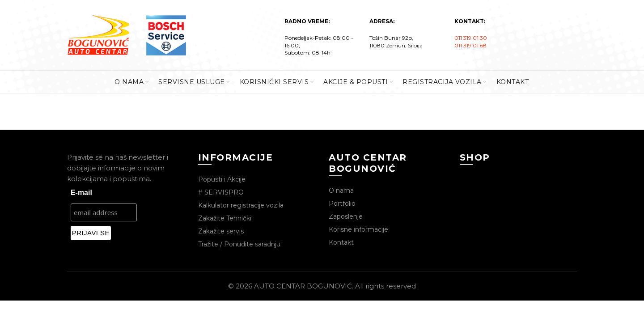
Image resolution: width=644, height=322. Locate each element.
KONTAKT (513, 82)
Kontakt (341, 242)
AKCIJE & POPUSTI (356, 82)
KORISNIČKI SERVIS (274, 82)
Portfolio (342, 203)
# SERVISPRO (221, 192)
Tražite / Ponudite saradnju (239, 244)
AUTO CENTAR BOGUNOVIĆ (303, 286)
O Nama (129, 82)
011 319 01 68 (470, 45)
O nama (341, 191)
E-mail (81, 193)
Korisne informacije (358, 229)
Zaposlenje (346, 216)
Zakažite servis (221, 231)
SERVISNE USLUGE (192, 82)
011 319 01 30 (471, 38)
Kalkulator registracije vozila (241, 205)
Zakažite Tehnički (225, 218)
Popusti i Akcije (222, 179)
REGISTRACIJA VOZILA (442, 82)
